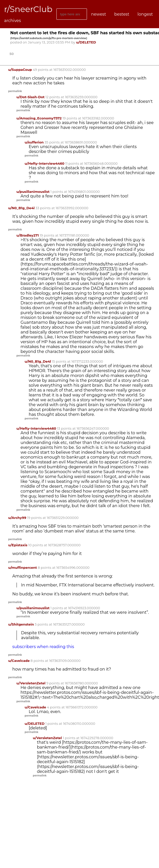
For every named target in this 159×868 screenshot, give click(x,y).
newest (98, 14)
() (49, 38)
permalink (15, 91)
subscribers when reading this (43, 647)
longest (145, 14)
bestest (122, 14)
